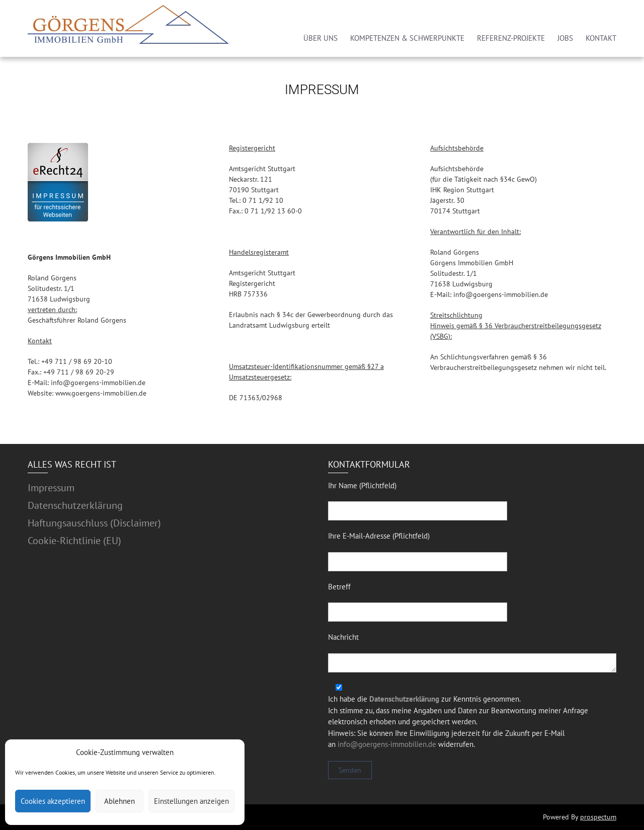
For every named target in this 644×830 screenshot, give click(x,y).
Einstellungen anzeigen (191, 801)
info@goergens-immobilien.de (387, 744)
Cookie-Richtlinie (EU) (74, 541)
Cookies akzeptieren (53, 801)
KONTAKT (601, 38)
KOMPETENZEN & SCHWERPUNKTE (407, 38)
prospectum (598, 817)
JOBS (565, 38)
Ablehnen (119, 801)
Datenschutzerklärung (75, 505)
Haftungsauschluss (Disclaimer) (94, 523)
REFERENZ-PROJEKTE (511, 38)
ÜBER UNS (320, 38)
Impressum (51, 488)
